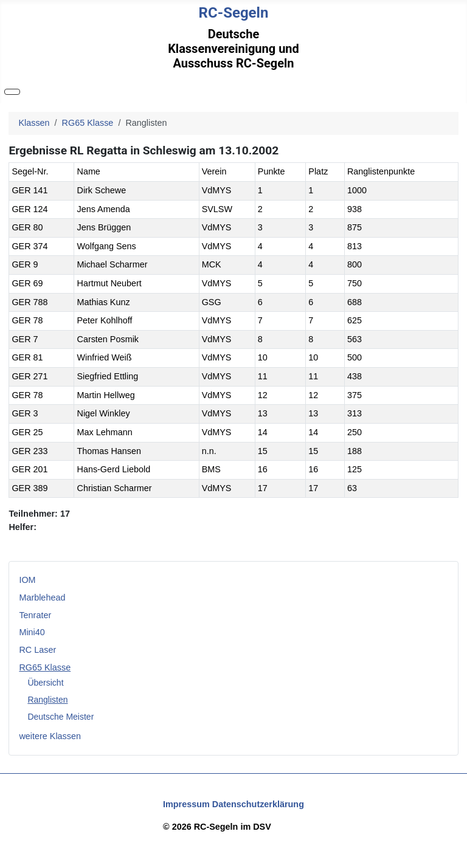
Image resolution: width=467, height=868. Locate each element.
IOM (27, 580)
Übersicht (45, 683)
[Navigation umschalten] (12, 92)
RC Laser (37, 650)
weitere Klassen (50, 736)
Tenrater (35, 615)
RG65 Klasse (45, 667)
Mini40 (32, 632)
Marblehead (42, 598)
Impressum (186, 804)
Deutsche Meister (61, 717)
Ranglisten (47, 700)
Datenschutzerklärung (258, 804)
